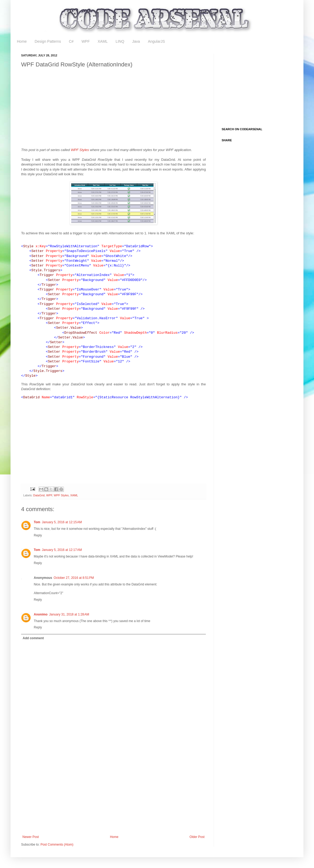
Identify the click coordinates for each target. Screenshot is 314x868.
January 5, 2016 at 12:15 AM (62, 522)
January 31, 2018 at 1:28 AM (69, 614)
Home (22, 41)
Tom (37, 522)
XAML (103, 41)
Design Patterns (48, 41)
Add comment (33, 638)
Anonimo (41, 614)
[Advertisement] (88, 109)
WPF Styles (80, 150)
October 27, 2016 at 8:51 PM (74, 578)
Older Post (197, 837)
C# (71, 41)
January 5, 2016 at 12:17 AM (62, 550)
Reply (38, 535)
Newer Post (31, 837)
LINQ (120, 41)
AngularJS (156, 41)
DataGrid (39, 495)
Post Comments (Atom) (57, 845)
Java (136, 41)
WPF (86, 41)
